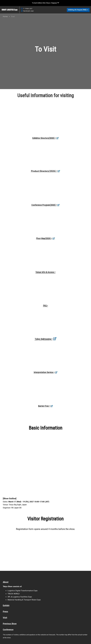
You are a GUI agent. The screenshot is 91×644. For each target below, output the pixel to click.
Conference (8, 630)
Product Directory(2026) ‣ (44, 171)
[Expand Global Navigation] (45, 3)
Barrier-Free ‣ (44, 406)
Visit (5, 618)
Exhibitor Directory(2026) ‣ (44, 138)
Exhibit (6, 605)
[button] (78, 10)
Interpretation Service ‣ (44, 372)
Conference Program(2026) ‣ (44, 205)
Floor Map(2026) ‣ (44, 238)
